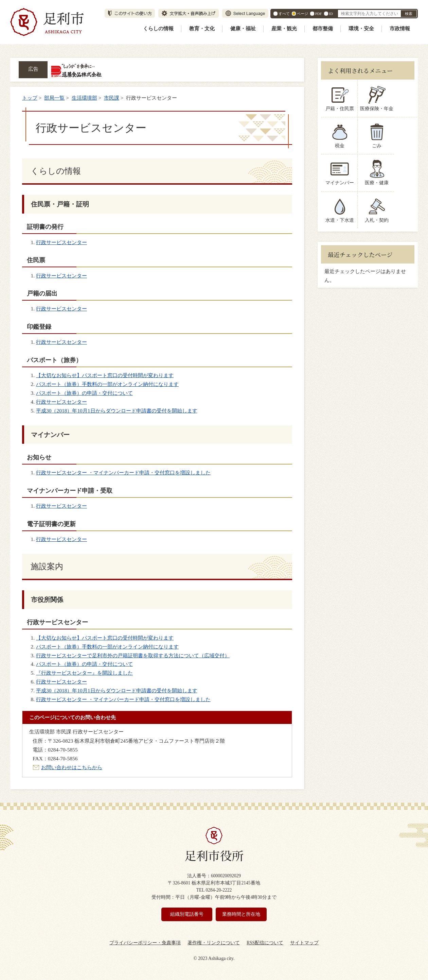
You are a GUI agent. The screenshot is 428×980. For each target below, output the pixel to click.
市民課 (112, 98)
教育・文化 (202, 29)
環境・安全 (361, 29)
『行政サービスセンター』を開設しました (84, 673)
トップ (30, 98)
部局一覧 (54, 98)
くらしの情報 (158, 29)
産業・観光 (284, 29)
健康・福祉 (243, 29)
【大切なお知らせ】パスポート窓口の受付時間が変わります (105, 375)
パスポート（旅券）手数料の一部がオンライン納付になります (107, 384)
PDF (319, 14)
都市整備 (323, 29)
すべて (284, 14)
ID (331, 14)
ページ (302, 14)
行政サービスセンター (61, 242)
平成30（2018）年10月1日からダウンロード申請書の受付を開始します (117, 411)
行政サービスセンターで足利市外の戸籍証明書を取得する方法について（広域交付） (133, 655)
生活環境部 (84, 98)
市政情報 (400, 29)
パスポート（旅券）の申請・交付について (84, 393)
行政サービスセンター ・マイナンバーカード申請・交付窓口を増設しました (123, 472)
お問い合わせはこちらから (72, 767)
